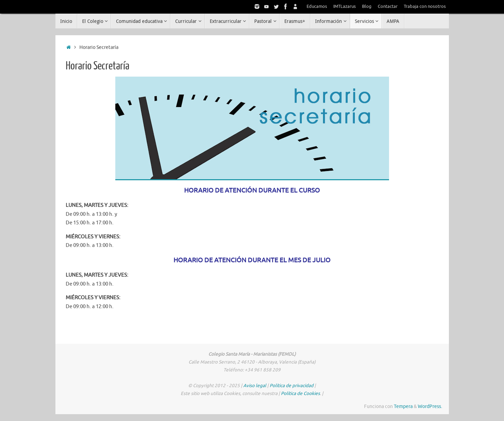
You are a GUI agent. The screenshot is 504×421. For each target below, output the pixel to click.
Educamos (317, 6)
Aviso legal (255, 386)
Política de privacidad (292, 386)
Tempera (403, 406)
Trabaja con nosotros (425, 6)
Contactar (388, 6)
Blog (367, 6)
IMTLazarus (345, 6)
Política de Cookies (300, 393)
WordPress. (430, 406)
